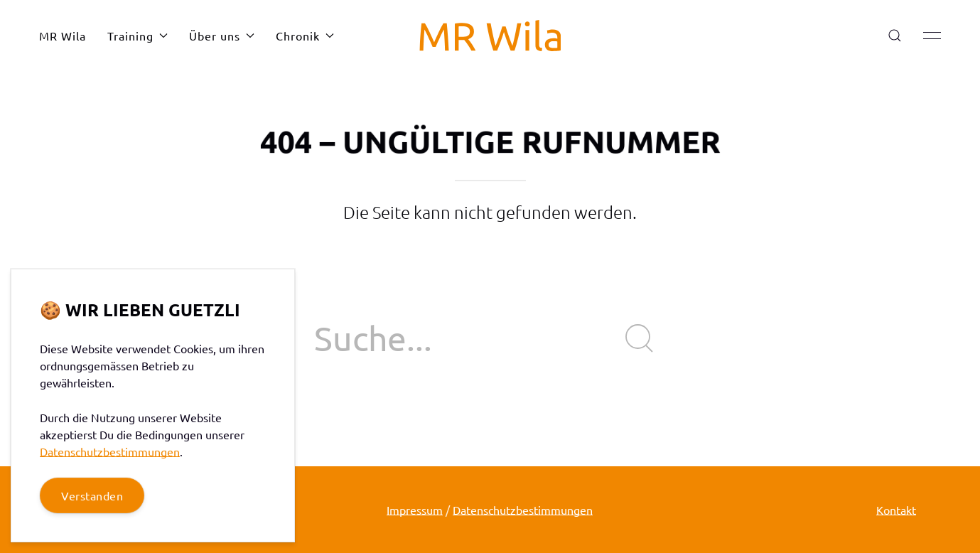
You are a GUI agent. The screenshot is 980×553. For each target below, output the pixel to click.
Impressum (415, 510)
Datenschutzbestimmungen (523, 510)
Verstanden (92, 495)
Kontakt (896, 510)
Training (138, 36)
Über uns (222, 36)
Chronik (305, 36)
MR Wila (63, 36)
